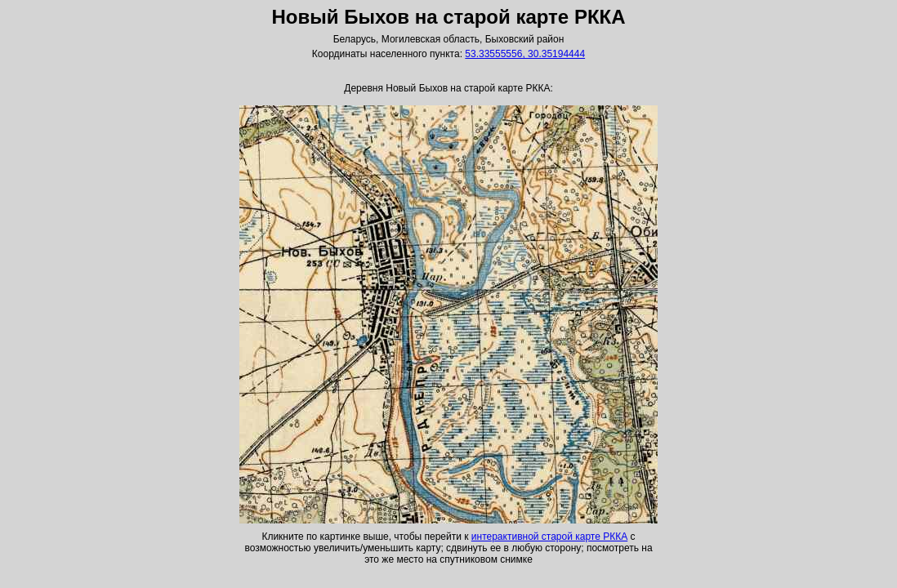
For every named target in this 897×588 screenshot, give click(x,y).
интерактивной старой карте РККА (549, 537)
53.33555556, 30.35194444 (525, 54)
